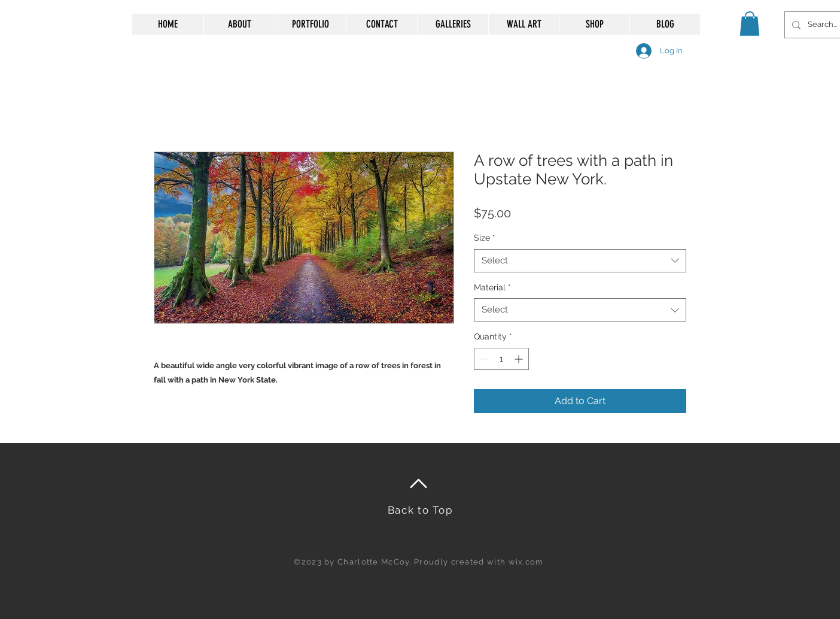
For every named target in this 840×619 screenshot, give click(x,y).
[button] (750, 24)
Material (492, 287)
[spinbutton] (501, 359)
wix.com (526, 562)
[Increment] (520, 359)
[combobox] (580, 261)
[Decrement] (483, 359)
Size (485, 238)
